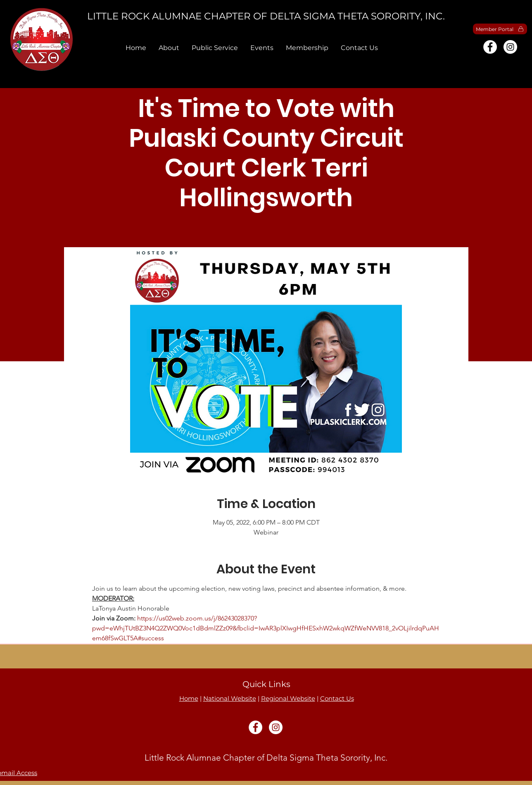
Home (189, 698)
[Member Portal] (500, 29)
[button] (169, 48)
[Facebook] (490, 47)
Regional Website (288, 698)
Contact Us (337, 698)
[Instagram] (510, 47)
